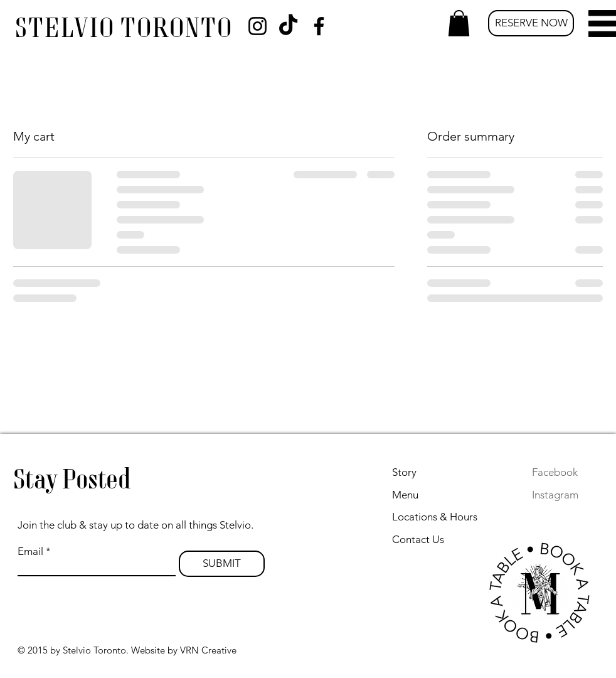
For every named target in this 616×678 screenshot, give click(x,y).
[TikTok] (288, 26)
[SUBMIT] (222, 564)
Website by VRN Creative (184, 650)
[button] (459, 23)
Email (30, 552)
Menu (405, 495)
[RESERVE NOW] (531, 23)
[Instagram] (258, 26)
